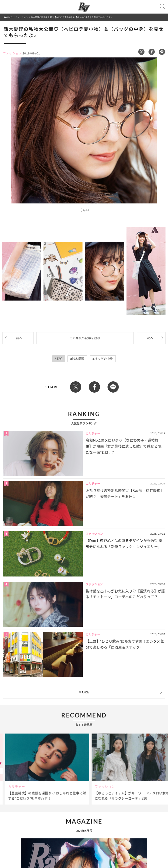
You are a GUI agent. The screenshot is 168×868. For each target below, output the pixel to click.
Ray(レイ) (8, 17)
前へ (19, 338)
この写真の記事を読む (85, 338)
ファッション (22, 17)
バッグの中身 (103, 359)
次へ (150, 338)
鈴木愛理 (78, 359)
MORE (84, 692)
